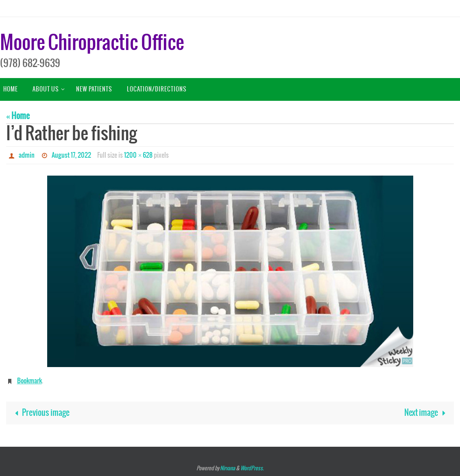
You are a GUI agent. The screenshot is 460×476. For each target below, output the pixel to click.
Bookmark (29, 381)
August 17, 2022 (71, 155)
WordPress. (252, 468)
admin (27, 155)
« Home (18, 116)
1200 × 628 (138, 155)
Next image (427, 413)
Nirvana (228, 468)
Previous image (40, 413)
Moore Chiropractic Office (92, 43)
